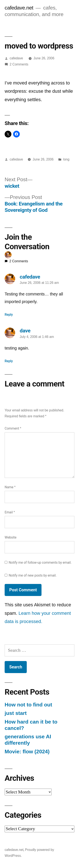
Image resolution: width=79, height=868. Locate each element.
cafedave (16, 58)
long (66, 159)
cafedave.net (19, 8)
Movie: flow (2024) (27, 752)
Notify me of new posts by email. (33, 575)
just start (16, 713)
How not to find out (28, 705)
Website (11, 537)
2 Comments (19, 64)
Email (10, 512)
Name (10, 487)
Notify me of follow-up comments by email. (40, 563)
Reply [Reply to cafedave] (9, 315)
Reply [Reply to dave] (9, 361)
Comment (13, 428)
